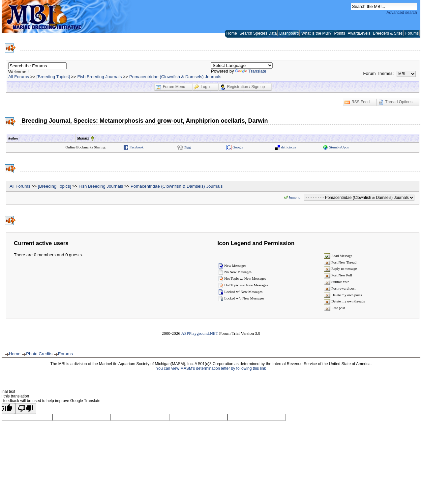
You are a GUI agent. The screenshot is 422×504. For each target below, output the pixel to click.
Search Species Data (258, 33)
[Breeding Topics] (53, 77)
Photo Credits (39, 354)
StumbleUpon (336, 147)
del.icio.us (286, 147)
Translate (251, 71)
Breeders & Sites (388, 33)
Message (83, 138)
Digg (184, 147)
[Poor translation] (26, 409)
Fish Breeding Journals (99, 77)
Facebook (134, 147)
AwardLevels (359, 33)
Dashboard (289, 33)
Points (339, 33)
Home (232, 33)
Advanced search (402, 13)
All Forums (19, 77)
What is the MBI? (316, 33)
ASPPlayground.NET (199, 333)
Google (235, 147)
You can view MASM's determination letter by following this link (211, 368)
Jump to (292, 197)
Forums (412, 33)
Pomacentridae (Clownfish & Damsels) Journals (175, 77)
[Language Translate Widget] (242, 65)
